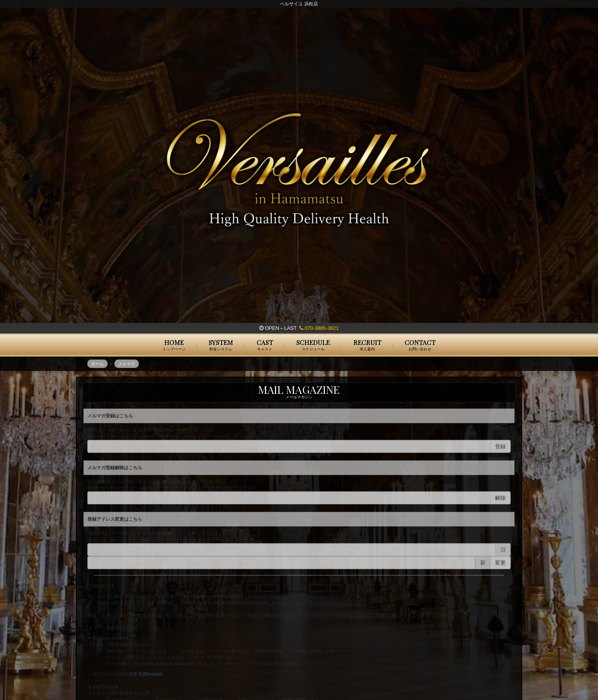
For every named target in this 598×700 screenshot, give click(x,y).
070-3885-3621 (319, 328)
